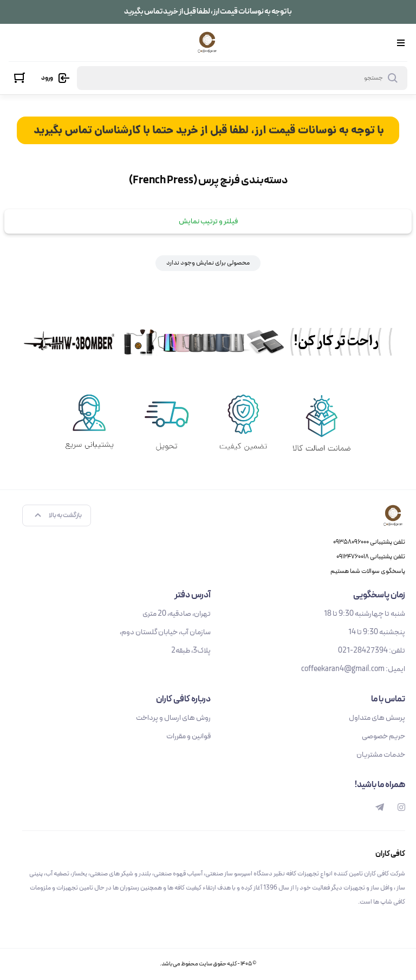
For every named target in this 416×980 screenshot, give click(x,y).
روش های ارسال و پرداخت (173, 718)
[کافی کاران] (207, 43)
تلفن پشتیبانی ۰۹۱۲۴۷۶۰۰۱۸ (371, 557)
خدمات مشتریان (381, 755)
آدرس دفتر (193, 595)
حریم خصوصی (383, 736)
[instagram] (401, 808)
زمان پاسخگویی (379, 595)
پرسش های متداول (377, 718)
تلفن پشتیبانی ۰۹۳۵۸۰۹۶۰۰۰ (369, 542)
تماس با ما (388, 699)
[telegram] (380, 808)
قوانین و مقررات (188, 736)
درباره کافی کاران (183, 699)
